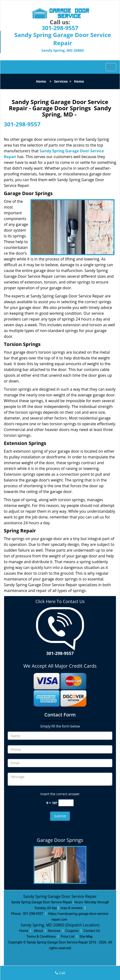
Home (41, 81)
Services (61, 81)
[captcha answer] (66, 803)
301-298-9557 (60, 28)
